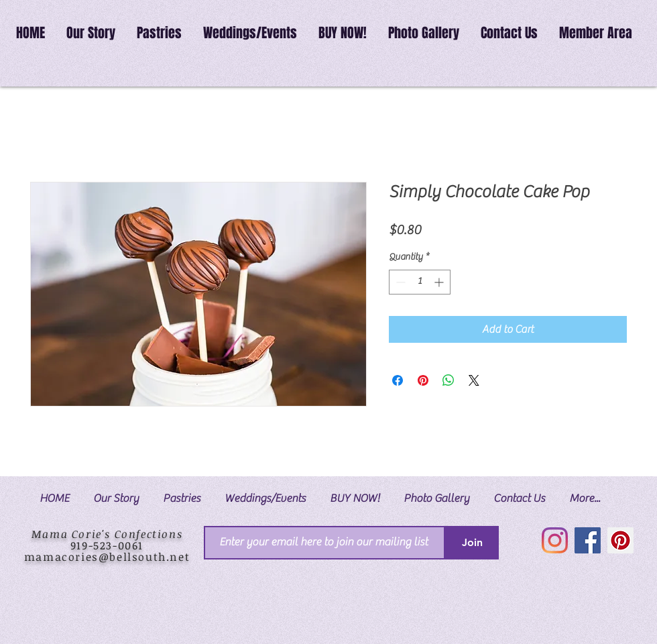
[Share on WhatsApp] (449, 380)
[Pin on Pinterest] (423, 380)
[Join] (472, 543)
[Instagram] (555, 540)
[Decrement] (399, 282)
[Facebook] (588, 540)
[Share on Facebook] (398, 380)
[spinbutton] (420, 282)
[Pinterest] (620, 540)
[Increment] (440, 282)
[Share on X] (474, 380)
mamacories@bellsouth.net (107, 557)
